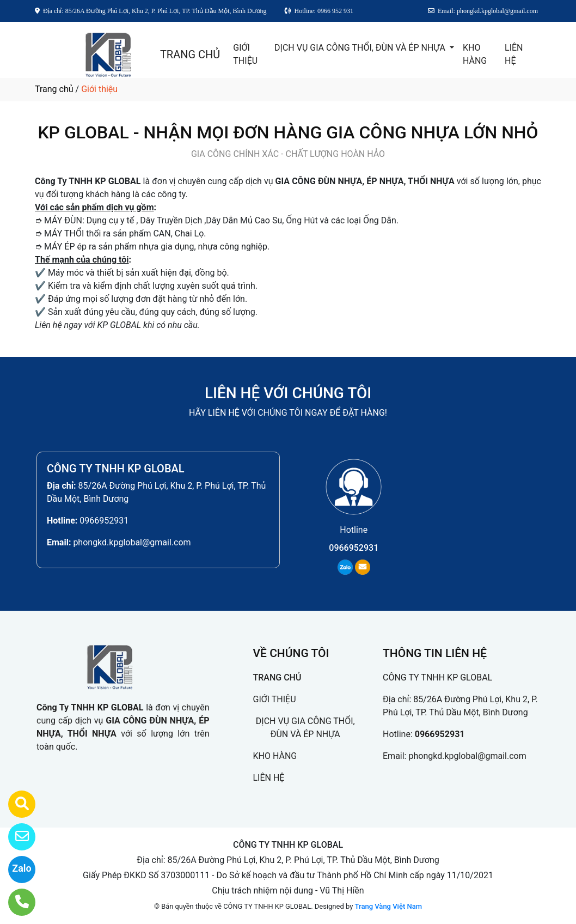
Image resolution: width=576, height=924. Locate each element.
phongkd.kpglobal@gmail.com (132, 542)
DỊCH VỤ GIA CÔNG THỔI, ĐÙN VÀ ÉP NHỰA (361, 48)
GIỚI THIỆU (245, 54)
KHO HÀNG (475, 54)
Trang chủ (54, 89)
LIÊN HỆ (514, 54)
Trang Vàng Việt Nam (388, 906)
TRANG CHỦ (190, 54)
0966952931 (104, 521)
